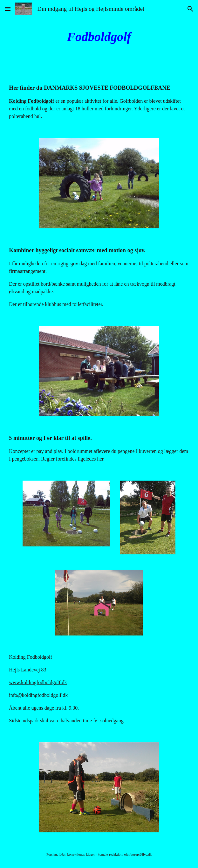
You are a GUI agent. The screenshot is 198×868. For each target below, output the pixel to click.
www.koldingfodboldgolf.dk (38, 682)
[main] (99, 37)
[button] (8, 9)
